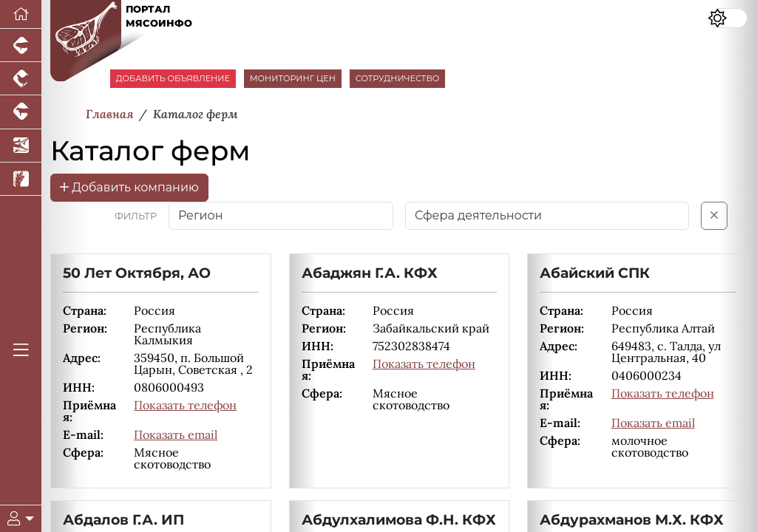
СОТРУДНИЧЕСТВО (398, 78)
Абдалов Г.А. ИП (123, 519)
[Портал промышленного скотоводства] (21, 112)
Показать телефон (185, 405)
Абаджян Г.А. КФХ (370, 273)
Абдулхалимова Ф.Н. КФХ (399, 519)
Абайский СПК (595, 273)
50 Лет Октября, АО (137, 273)
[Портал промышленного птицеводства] (21, 79)
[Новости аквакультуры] (21, 146)
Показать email (176, 434)
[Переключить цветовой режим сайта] (727, 18)
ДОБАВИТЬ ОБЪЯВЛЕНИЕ (173, 78)
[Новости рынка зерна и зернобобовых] (21, 179)
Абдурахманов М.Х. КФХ (632, 519)
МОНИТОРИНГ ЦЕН (293, 78)
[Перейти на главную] (21, 14)
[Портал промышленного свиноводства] (21, 45)
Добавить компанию (129, 187)
